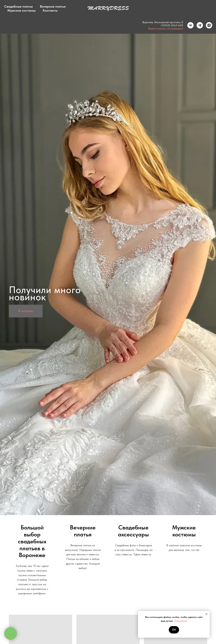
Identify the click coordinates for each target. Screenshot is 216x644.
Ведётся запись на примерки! (164, 29)
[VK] (189, 25)
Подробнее (181, 621)
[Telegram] (198, 25)
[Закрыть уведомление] (207, 614)
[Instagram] (208, 25)
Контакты (50, 10)
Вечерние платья (53, 6)
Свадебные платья (18, 6)
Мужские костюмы (22, 10)
